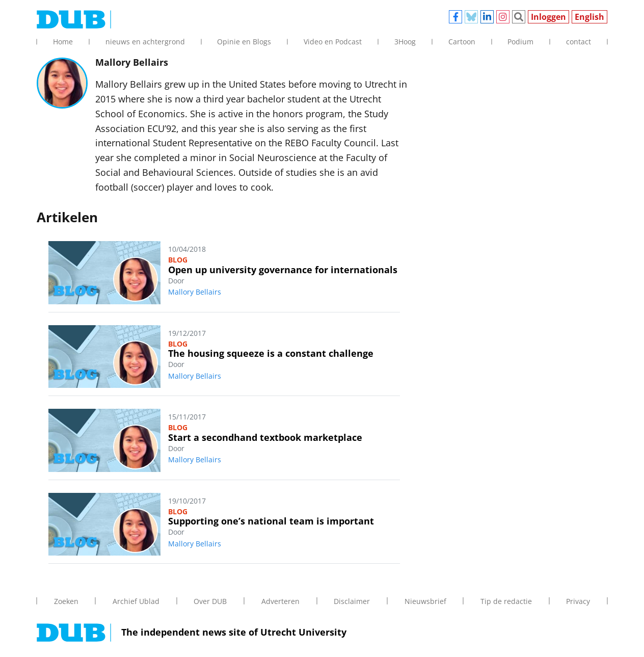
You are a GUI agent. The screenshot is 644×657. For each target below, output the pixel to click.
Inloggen (548, 17)
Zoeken (519, 17)
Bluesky (471, 17)
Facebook (455, 17)
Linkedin (487, 17)
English (589, 17)
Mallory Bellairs (195, 292)
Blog (178, 260)
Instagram (503, 17)
